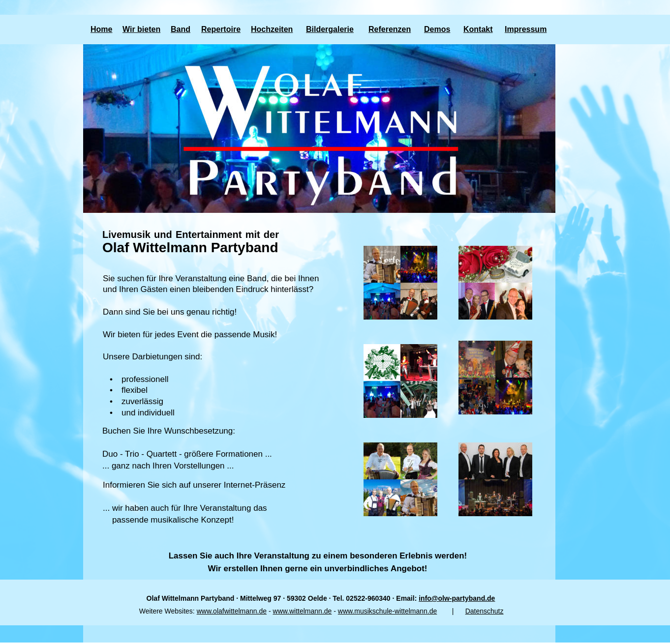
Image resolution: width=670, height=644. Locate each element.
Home (101, 29)
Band (181, 29)
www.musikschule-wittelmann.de (388, 611)
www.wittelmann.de (303, 611)
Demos (437, 29)
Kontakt (478, 29)
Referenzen (390, 29)
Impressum (526, 29)
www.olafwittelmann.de (232, 611)
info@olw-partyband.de (457, 598)
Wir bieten (141, 29)
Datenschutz (485, 611)
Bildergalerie (330, 29)
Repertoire (221, 29)
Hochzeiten (272, 29)
